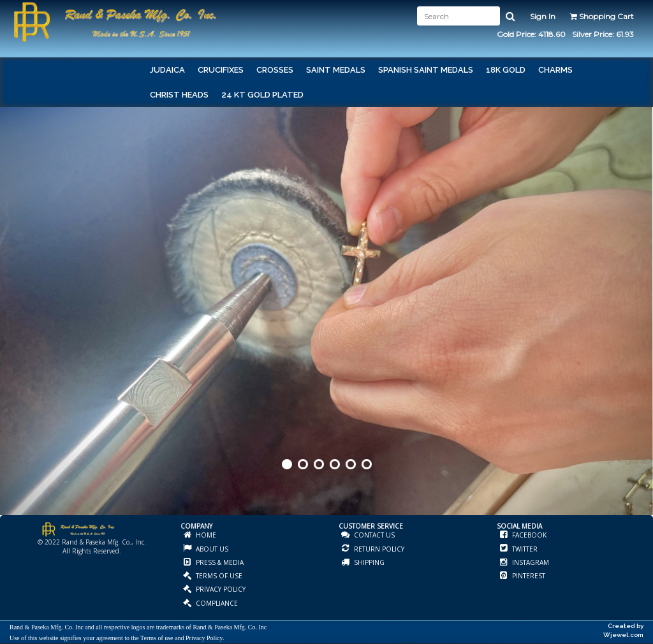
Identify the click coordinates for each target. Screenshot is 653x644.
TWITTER (524, 549)
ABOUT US (211, 549)
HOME (205, 535)
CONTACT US (373, 535)
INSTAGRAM (530, 562)
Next (642, 330)
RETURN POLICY (378, 549)
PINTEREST (528, 576)
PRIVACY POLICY (220, 589)
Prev (11, 330)
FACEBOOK (528, 535)
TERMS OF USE (218, 576)
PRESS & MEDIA (219, 562)
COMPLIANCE (216, 603)
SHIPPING (368, 562)
